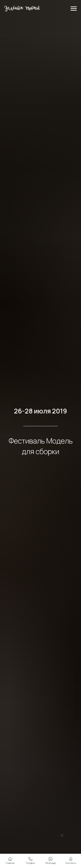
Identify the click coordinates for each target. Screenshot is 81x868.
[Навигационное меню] (74, 9)
